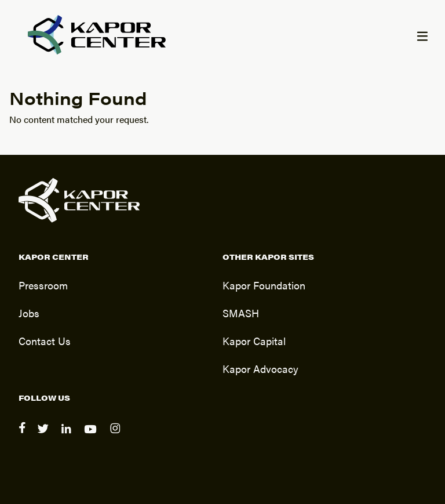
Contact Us (45, 340)
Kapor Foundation (264, 285)
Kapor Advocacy (260, 368)
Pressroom (43, 285)
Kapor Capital (254, 340)
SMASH (241, 313)
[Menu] (422, 37)
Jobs (29, 313)
